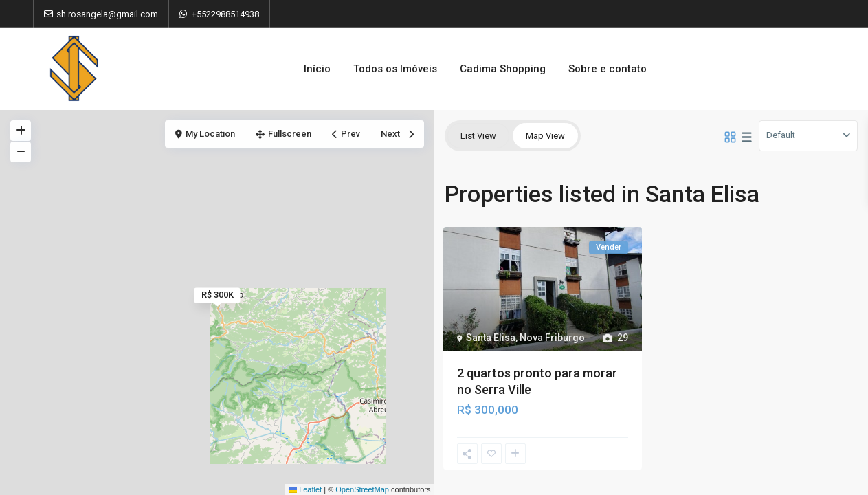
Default (781, 135)
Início (317, 69)
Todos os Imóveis (395, 69)
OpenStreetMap (362, 489)
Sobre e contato (608, 69)
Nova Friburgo (552, 338)
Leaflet (305, 489)
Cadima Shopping (503, 69)
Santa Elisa (491, 338)
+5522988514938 (225, 14)
